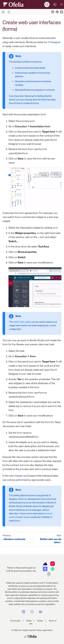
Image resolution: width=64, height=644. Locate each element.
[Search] (47, 4)
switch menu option (22, 322)
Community (15, 621)
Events (40, 621)
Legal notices (47, 630)
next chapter (16, 476)
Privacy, (39, 630)
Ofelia (29, 621)
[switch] (55, 4)
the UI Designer (52, 42)
